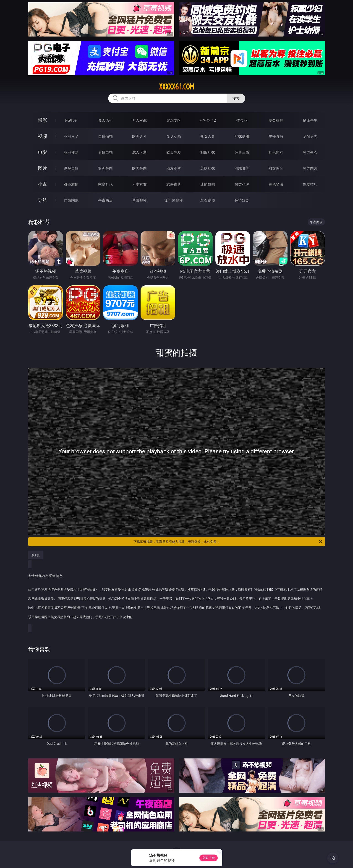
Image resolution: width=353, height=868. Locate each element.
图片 (42, 168)
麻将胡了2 (208, 120)
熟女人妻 (208, 136)
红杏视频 (208, 200)
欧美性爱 (174, 152)
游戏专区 (174, 120)
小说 (42, 184)
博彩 (42, 120)
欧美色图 (139, 168)
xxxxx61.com (177, 87)
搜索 (236, 98)
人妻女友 (139, 184)
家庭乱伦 (105, 184)
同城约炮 (71, 200)
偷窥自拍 (71, 168)
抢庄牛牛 (310, 120)
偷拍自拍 (105, 152)
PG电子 (71, 120)
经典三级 (242, 152)
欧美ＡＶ (139, 136)
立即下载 (209, 858)
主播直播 (276, 136)
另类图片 (310, 168)
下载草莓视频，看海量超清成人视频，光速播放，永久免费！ (228, 542)
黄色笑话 (276, 184)
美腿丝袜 (208, 168)
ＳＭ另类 (310, 136)
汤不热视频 (174, 200)
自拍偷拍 (105, 136)
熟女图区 (276, 168)
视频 (42, 136)
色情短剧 (242, 200)
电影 (42, 152)
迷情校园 (208, 184)
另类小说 (242, 184)
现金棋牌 (276, 120)
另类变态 (310, 152)
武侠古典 (174, 184)
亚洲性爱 (71, 152)
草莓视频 (139, 200)
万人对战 (139, 120)
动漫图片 (174, 168)
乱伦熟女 (276, 152)
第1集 (36, 555)
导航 (42, 200)
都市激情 (71, 184)
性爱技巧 (310, 184)
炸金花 (242, 120)
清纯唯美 (242, 168)
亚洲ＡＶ (71, 136)
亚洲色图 (105, 168)
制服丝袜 (208, 152)
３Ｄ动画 (174, 136)
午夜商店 (105, 200)
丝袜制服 (242, 136)
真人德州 (105, 120)
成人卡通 (139, 152)
